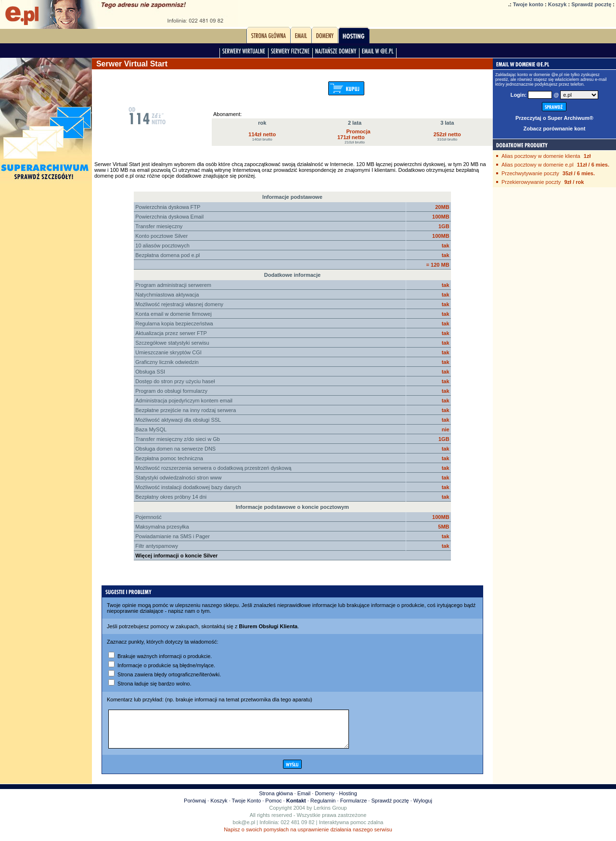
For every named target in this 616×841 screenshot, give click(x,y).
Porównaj (195, 808)
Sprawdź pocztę (591, 4)
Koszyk (558, 4)
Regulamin (323, 808)
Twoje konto (528, 4)
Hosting (348, 801)
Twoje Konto (247, 808)
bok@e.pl (244, 829)
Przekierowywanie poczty (531, 182)
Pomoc (273, 808)
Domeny (325, 801)
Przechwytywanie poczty (530, 173)
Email (304, 801)
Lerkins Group (330, 815)
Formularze (354, 808)
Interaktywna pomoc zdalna (351, 829)
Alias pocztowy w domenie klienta (541, 156)
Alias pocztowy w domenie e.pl (538, 165)
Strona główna (276, 801)
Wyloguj (423, 808)
